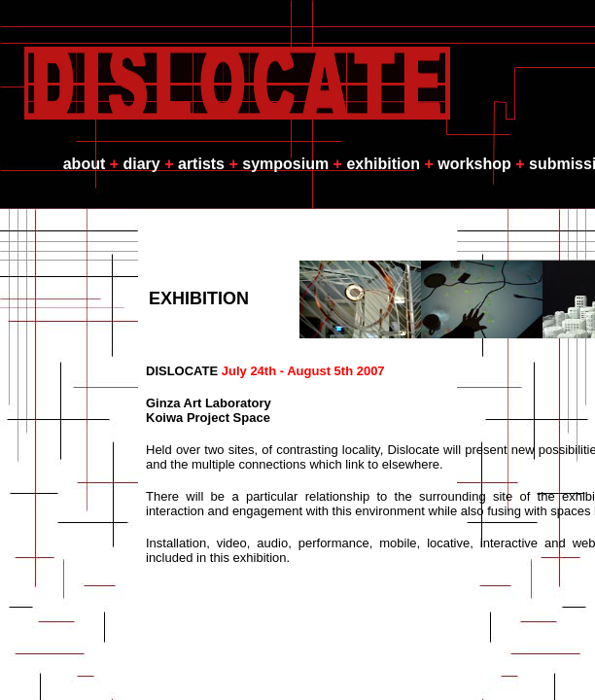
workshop (474, 164)
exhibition (383, 164)
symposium (285, 164)
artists (201, 164)
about (85, 164)
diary (142, 164)
